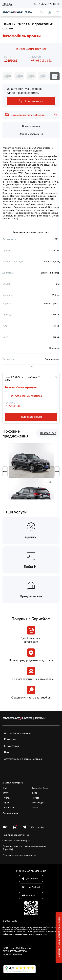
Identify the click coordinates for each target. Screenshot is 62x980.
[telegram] (24, 827)
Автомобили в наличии (18, 733)
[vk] (5, 827)
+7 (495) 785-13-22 (48, 4)
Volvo (35, 807)
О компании (11, 746)
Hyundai (7, 798)
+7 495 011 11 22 (41, 60)
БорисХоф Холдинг (20, 948)
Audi (5, 788)
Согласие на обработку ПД (17, 840)
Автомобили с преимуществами (24, 759)
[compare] (50, 12)
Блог (7, 752)
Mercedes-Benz (40, 788)
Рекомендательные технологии (19, 855)
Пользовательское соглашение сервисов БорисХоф (24, 848)
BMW (6, 793)
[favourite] (42, 12)
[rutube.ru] (15, 827)
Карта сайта (38, 827)
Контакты (10, 739)
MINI (35, 793)
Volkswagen (38, 803)
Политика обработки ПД (16, 835)
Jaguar (6, 803)
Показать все (48, 433)
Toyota (36, 798)
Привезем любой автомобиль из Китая (59, 938)
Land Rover (8, 807)
